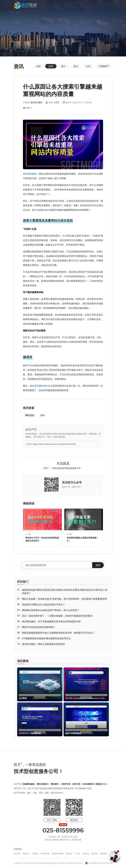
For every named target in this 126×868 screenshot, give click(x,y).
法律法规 (86, 854)
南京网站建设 (30, 174)
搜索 (98, 565)
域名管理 (95, 854)
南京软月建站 (37, 386)
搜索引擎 (26, 854)
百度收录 (35, 854)
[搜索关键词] (57, 565)
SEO (43, 415)
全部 (38, 66)
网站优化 (30, 415)
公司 (88, 66)
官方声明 (61, 863)
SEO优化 (17, 854)
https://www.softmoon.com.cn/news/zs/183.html (54, 444)
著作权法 (69, 854)
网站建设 (104, 854)
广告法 (77, 854)
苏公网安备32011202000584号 (100, 863)
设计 (63, 66)
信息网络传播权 (57, 854)
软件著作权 (45, 854)
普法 (76, 66)
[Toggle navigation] (108, 5)
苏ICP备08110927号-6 (74, 863)
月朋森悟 (104, 66)
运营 (51, 66)
